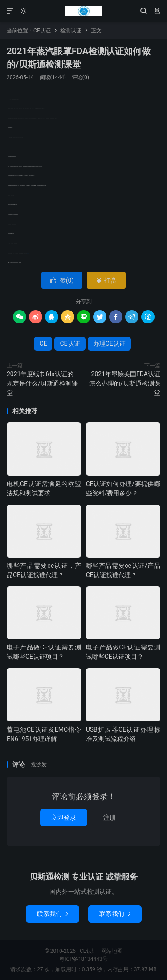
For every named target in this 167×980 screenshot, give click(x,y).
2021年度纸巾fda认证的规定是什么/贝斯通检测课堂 (42, 383)
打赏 (106, 280)
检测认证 (71, 31)
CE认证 (83, 11)
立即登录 (64, 817)
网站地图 (112, 951)
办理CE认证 (28, 253)
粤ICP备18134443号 (83, 959)
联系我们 (53, 914)
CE (43, 343)
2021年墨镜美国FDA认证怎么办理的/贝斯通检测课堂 (125, 383)
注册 (110, 817)
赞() (62, 280)
